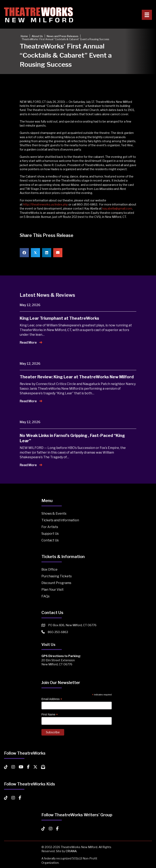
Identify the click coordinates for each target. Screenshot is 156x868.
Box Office (49, 570)
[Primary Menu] (147, 15)
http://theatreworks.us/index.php (45, 204)
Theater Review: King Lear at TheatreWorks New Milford (77, 377)
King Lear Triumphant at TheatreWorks (59, 318)
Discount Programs (56, 583)
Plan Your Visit (53, 590)
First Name (50, 715)
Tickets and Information (60, 520)
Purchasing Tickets (57, 576)
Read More (31, 343)
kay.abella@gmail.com (117, 208)
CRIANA (71, 851)
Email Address (52, 699)
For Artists (50, 527)
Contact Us (50, 540)
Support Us (50, 534)
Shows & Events (54, 514)
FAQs (45, 596)
